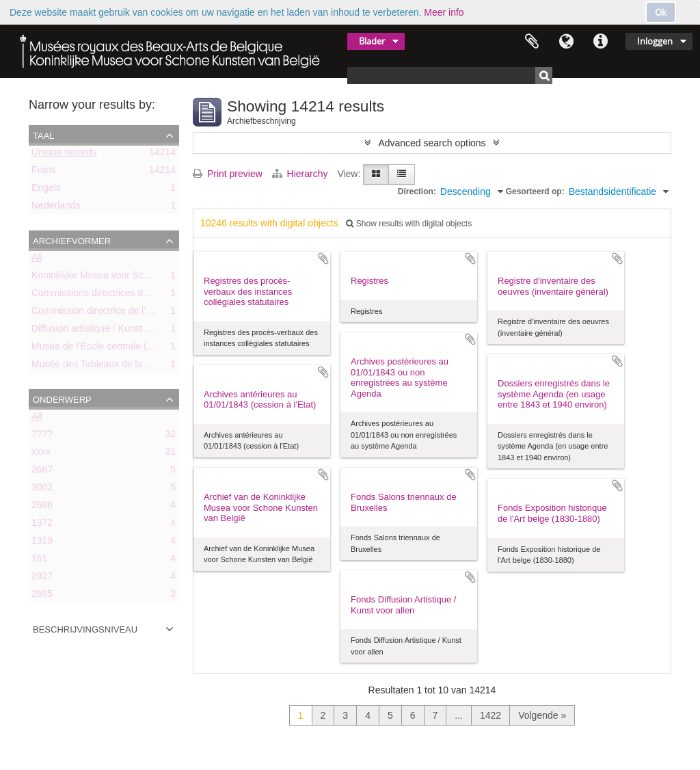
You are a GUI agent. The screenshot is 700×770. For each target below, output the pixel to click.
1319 (42, 543)
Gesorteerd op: (535, 191)
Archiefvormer (72, 240)
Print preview (228, 174)
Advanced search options (432, 143)
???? (42, 436)
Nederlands (56, 208)
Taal (566, 42)
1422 (490, 715)
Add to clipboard (323, 258)
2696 (42, 507)
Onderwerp (62, 399)
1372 (42, 525)
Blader (372, 41)
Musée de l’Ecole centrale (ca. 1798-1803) (121, 349)
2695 (42, 596)
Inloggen (655, 41)
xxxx (41, 454)
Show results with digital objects (409, 224)
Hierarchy (301, 174)
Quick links (600, 42)
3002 (42, 490)
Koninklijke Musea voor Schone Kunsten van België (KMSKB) (162, 278)
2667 (42, 472)
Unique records (64, 155)
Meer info (444, 12)
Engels (46, 190)
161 (39, 561)
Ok (661, 12)
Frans (44, 172)
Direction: (417, 191)
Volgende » (542, 715)
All (37, 260)
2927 (42, 579)
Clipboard (532, 42)
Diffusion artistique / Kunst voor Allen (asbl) (123, 331)
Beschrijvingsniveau (85, 628)
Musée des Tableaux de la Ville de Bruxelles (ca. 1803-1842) (160, 367)
